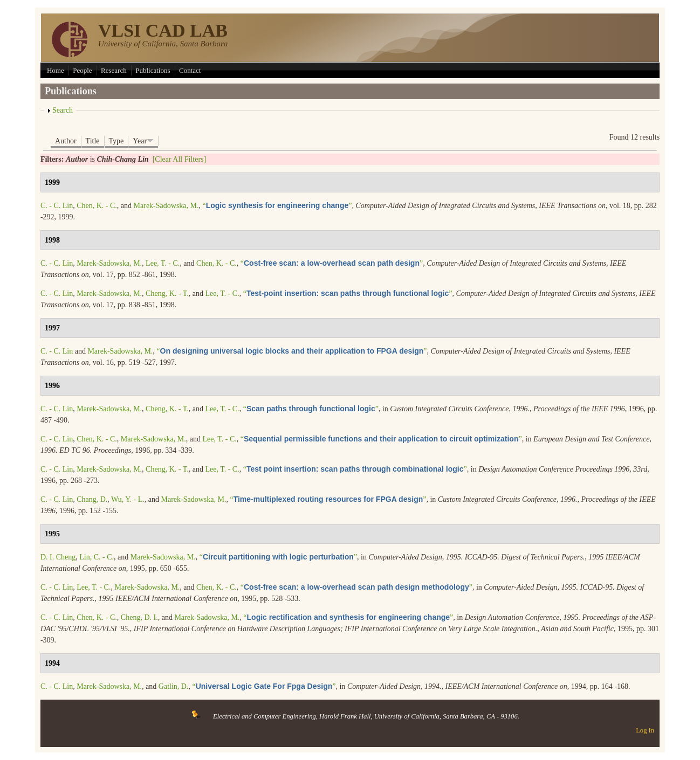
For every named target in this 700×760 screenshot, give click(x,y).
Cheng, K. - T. (167, 293)
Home (56, 70)
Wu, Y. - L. (128, 499)
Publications (153, 70)
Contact (190, 70)
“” (277, 206)
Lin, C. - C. (97, 557)
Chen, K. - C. (97, 206)
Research (114, 70)
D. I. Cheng (58, 557)
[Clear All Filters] (180, 159)
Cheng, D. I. (139, 617)
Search (63, 110)
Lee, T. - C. (163, 263)
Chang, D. (92, 499)
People (82, 70)
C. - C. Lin (57, 206)
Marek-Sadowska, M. (166, 206)
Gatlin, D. (174, 686)
